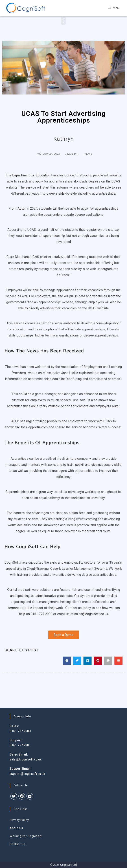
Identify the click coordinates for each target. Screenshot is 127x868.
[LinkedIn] (30, 796)
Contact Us (18, 844)
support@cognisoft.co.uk (27, 774)
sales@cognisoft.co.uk (91, 614)
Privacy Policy (19, 820)
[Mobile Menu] (114, 8)
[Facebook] (22, 796)
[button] (64, 21)
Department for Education (31, 175)
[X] (14, 796)
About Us (16, 828)
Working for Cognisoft (26, 836)
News (88, 154)
